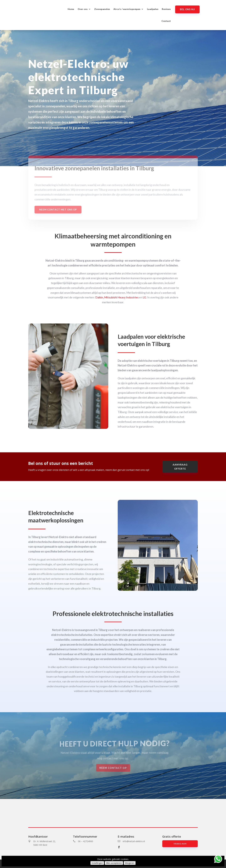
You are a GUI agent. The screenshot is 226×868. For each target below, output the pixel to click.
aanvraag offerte (180, 467)
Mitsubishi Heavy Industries (121, 297)
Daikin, (100, 297)
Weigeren (130, 863)
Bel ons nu (187, 9)
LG (144, 297)
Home (71, 9)
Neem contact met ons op (58, 214)
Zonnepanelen (102, 9)
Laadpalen (153, 9)
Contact (166, 21)
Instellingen (97, 863)
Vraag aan (180, 844)
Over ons (83, 9)
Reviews (166, 9)
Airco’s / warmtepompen (127, 9)
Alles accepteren (114, 863)
